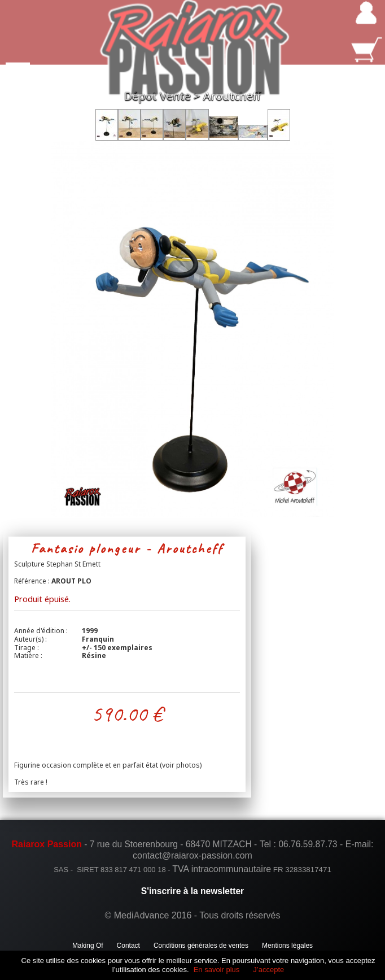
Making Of (88, 946)
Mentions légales (287, 946)
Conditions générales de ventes (201, 946)
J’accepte (268, 970)
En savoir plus (217, 970)
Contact (128, 946)
